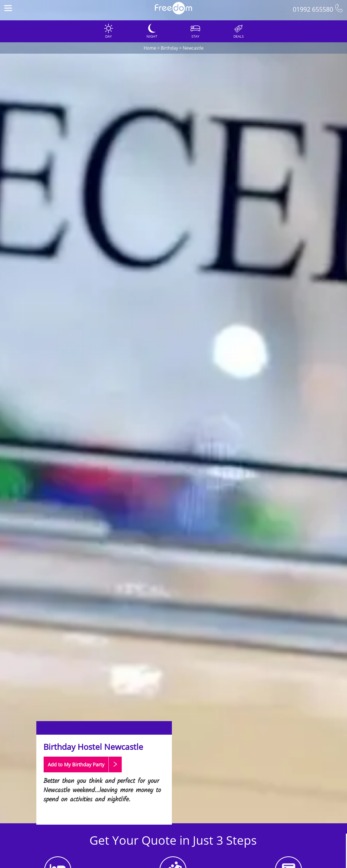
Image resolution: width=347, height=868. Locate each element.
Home (150, 48)
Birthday (169, 48)
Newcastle (193, 48)
